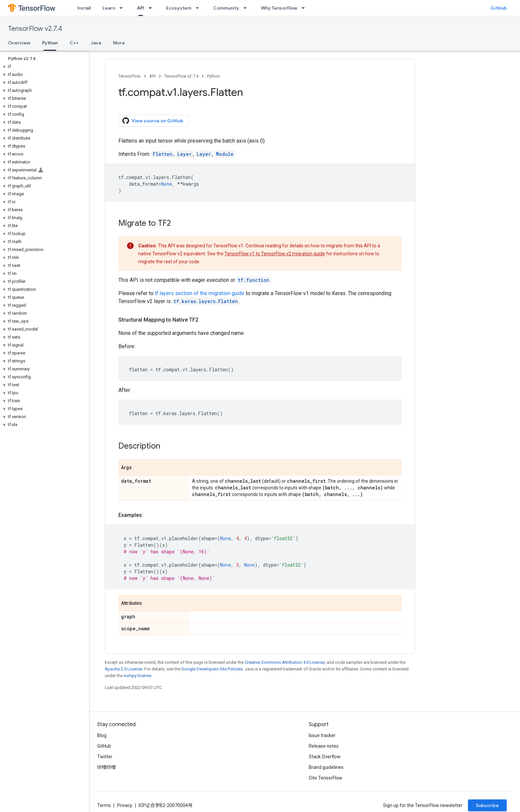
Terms (104, 805)
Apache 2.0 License (124, 669)
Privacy (125, 805)
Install (84, 8)
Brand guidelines (326, 767)
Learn (109, 8)
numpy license (137, 676)
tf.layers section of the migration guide (200, 293)
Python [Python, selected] (50, 43)
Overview (19, 43)
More (119, 43)
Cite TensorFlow (325, 778)
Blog (102, 735)
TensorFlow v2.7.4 (35, 29)
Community (226, 8)
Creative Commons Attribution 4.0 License (285, 662)
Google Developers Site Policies (212, 669)
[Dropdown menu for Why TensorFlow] (305, 8)
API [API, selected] (141, 8)
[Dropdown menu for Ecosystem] (199, 8)
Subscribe (487, 805)
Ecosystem (179, 8)
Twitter (105, 757)
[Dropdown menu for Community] (247, 8)
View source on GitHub (153, 121)
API (152, 76)
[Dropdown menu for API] (152, 8)
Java (96, 43)
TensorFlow (130, 76)
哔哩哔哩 (106, 767)
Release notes (324, 746)
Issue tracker (322, 735)
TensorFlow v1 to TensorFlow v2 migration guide (275, 254)
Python (213, 76)
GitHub (499, 8)
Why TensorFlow (279, 8)
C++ (74, 43)
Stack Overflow (325, 757)
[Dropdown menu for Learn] (123, 8)
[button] (43, 67)
